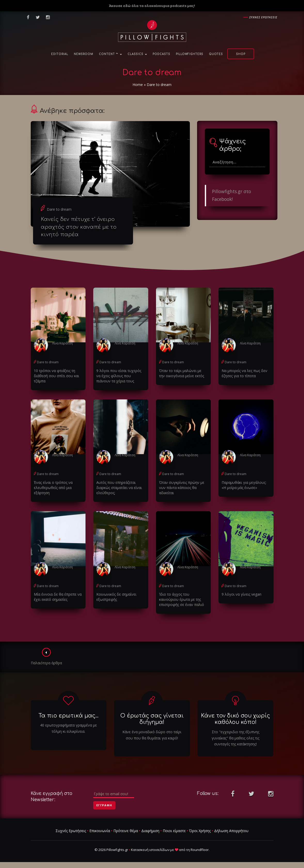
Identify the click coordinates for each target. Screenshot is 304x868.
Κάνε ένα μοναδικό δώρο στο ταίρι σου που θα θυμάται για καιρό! (152, 735)
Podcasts (161, 54)
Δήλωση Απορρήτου (231, 831)
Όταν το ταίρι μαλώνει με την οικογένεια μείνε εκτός (182, 373)
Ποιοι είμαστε (174, 831)
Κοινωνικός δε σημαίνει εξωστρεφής (116, 597)
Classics (137, 54)
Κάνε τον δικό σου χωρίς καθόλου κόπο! (235, 719)
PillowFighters (190, 54)
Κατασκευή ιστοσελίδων (150, 850)
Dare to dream (59, 209)
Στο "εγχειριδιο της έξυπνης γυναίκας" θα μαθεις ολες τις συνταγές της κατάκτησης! (235, 738)
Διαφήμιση (150, 831)
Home (138, 85)
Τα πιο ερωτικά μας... (68, 716)
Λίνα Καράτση (63, 343)
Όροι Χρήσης (200, 831)
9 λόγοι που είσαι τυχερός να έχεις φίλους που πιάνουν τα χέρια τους (119, 376)
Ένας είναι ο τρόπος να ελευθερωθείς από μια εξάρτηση (53, 488)
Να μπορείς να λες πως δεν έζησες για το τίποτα (244, 373)
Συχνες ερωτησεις (263, 17)
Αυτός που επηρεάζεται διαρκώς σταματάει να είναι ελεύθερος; (119, 488)
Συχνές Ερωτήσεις (71, 831)
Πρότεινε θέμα (126, 831)
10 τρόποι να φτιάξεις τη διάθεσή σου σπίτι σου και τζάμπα (56, 376)
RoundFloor (200, 850)
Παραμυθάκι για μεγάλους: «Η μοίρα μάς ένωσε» (244, 485)
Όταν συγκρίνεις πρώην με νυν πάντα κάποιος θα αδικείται (182, 488)
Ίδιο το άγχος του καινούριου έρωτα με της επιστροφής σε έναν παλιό (182, 599)
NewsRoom (84, 54)
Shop (241, 54)
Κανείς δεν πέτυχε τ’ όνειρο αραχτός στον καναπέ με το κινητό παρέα (79, 227)
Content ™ (110, 54)
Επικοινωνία (100, 831)
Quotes (216, 54)
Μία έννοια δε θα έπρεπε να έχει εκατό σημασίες (58, 597)
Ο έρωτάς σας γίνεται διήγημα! (152, 719)
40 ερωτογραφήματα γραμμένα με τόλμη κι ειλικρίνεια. (68, 728)
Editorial (60, 54)
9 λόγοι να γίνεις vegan (241, 594)
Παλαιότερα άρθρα (46, 657)
